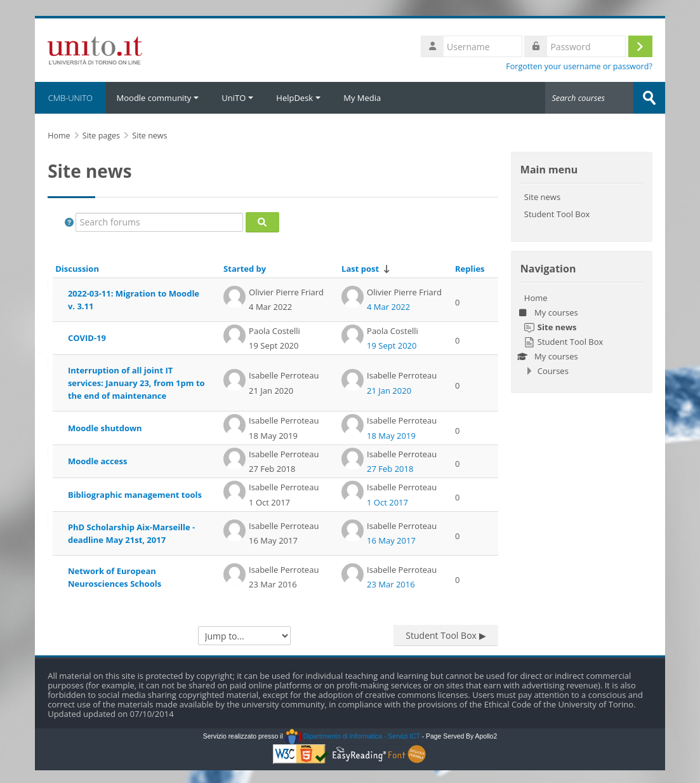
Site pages (101, 136)
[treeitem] (582, 334)
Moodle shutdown (105, 428)
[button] (69, 222)
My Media (362, 98)
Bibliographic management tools (135, 495)
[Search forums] (159, 222)
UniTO (237, 98)
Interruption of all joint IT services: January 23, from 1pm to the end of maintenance (136, 383)
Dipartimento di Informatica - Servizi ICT (353, 736)
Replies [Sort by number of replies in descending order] (470, 269)
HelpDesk (298, 98)
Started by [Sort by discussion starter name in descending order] (245, 269)
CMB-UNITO (70, 98)
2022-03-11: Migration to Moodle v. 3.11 (134, 300)
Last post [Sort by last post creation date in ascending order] (360, 269)
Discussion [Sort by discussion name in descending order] (77, 269)
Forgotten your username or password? (579, 66)
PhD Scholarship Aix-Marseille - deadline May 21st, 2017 (131, 533)
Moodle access (97, 461)
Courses (553, 371)
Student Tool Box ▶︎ (446, 635)
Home (536, 298)
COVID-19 (87, 338)
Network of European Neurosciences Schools (115, 577)
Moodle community (158, 98)
